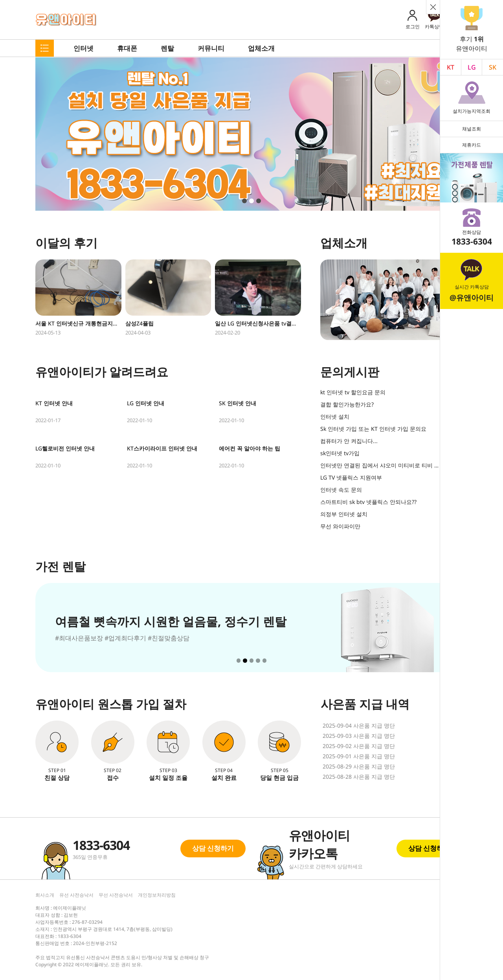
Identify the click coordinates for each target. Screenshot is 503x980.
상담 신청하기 (213, 848)
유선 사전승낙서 (76, 895)
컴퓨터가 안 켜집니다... (349, 441)
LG (472, 67)
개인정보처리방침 (157, 895)
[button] (244, 201)
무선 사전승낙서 (116, 895)
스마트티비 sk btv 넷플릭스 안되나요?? (368, 502)
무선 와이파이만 (340, 526)
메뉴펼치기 (45, 48)
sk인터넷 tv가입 (340, 453)
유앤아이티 (66, 20)
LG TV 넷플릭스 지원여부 (351, 477)
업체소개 (261, 48)
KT (451, 67)
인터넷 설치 (335, 416)
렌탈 (167, 48)
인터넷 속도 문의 (341, 490)
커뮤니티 (211, 48)
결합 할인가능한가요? (347, 404)
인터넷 (84, 48)
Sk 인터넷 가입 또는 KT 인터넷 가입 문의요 (373, 429)
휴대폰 (127, 48)
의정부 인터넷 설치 (344, 514)
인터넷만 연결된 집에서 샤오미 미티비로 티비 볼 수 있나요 (380, 465)
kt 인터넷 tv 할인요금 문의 (353, 392)
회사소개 (45, 895)
